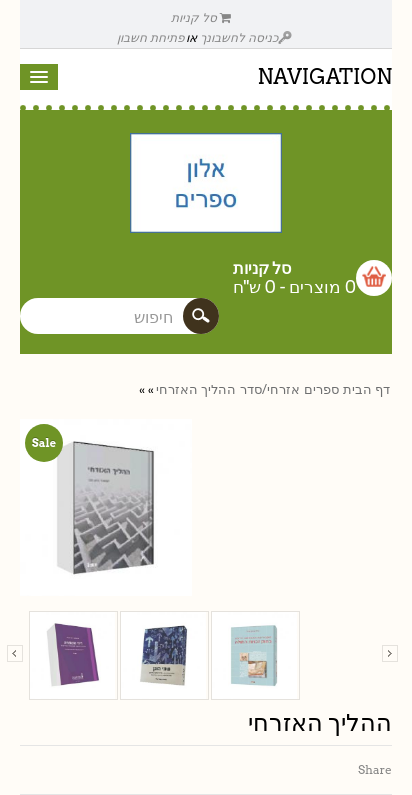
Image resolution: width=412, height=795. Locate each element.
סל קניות (201, 17)
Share (375, 769)
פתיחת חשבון (150, 37)
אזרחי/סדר (270, 389)
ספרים (321, 389)
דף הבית (366, 389)
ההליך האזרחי (196, 389)
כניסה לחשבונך (246, 37)
